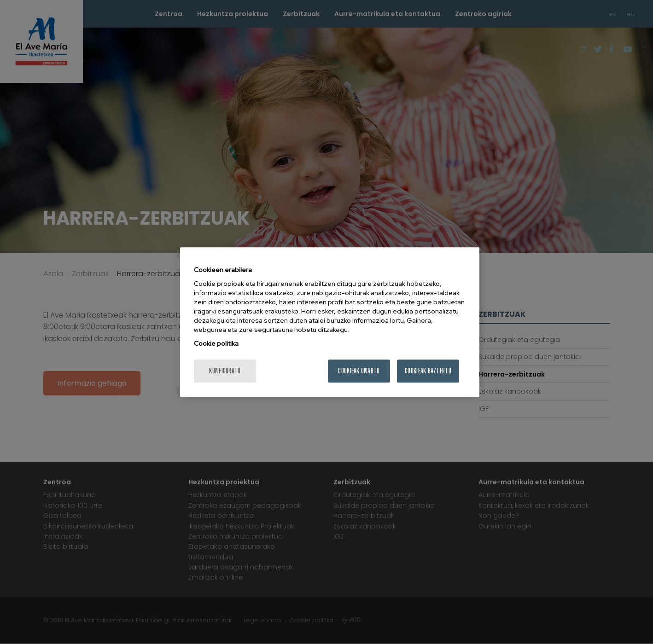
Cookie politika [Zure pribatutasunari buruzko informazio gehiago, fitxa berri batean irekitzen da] (216, 343)
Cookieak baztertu (428, 371)
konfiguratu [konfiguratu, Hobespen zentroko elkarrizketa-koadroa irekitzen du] (225, 371)
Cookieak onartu (359, 371)
